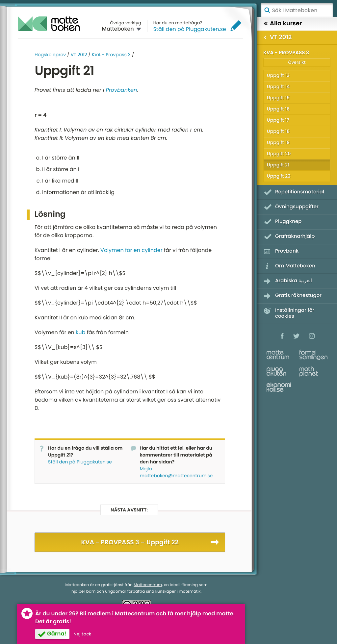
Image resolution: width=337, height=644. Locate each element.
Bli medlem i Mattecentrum (117, 614)
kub (80, 332)
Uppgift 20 (279, 154)
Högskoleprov (50, 55)
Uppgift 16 (278, 109)
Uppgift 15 (278, 98)
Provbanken (122, 90)
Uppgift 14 (278, 87)
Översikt (297, 62)
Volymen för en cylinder (131, 250)
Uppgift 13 (278, 75)
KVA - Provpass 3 (111, 55)
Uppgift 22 (279, 176)
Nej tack (82, 634)
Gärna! (57, 634)
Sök (267, 10)
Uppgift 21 (278, 165)
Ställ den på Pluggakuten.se (190, 29)
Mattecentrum (148, 585)
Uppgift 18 (278, 131)
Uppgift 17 (278, 120)
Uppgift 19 (278, 142)
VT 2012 (79, 55)
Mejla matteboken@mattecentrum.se (176, 472)
